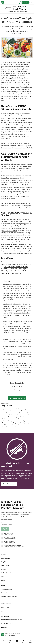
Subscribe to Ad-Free (9, 484)
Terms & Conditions (7, 600)
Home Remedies (6, 558)
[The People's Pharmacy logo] (17, 8)
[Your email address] (17, 525)
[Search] (19, 2)
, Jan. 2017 (15, 185)
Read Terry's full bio (18, 427)
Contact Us (4, 593)
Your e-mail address (6, 523)
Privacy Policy (5, 608)
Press (3, 611)
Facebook (5, 628)
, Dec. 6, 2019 (16, 246)
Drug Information (6, 562)
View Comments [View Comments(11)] (17, 398)
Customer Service (6, 604)
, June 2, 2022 (19, 118)
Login (31, 2)
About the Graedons (7, 589)
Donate (3, 580)
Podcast (3, 569)
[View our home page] (3, 2)
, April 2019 (9, 231)
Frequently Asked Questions (9, 596)
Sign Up (5, 529)
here (3, 101)
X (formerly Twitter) (8, 624)
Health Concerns (6, 566)
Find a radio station (7, 573)
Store (3, 577)
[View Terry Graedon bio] (16, 406)
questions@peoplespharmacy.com (12, 620)
